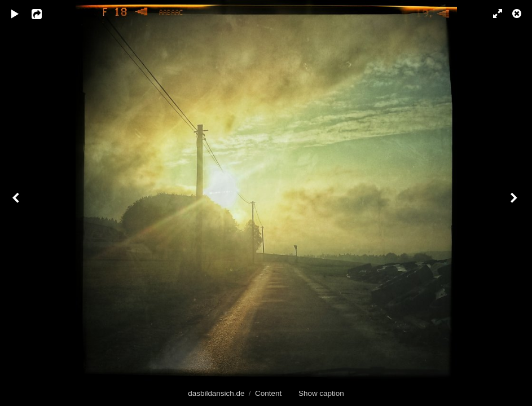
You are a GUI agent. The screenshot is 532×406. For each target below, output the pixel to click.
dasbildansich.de (216, 393)
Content (268, 393)
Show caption (321, 393)
